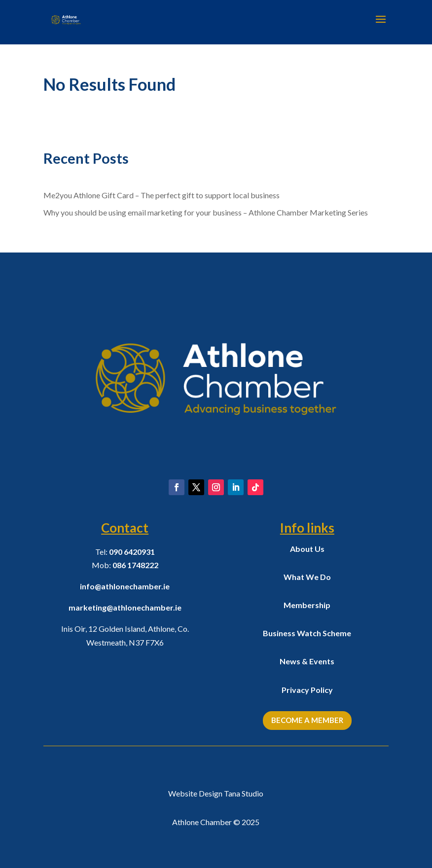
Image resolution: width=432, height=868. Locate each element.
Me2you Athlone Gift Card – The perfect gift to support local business (162, 195)
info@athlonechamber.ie (125, 586)
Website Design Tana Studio (216, 793)
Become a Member (307, 720)
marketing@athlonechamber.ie (125, 607)
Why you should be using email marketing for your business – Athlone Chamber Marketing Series (206, 212)
